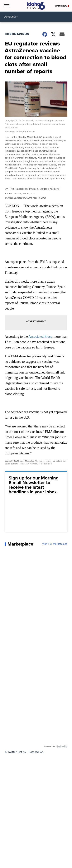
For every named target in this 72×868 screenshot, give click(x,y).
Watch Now (62, 6)
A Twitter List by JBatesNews (24, 752)
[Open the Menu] (6, 6)
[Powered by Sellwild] (62, 746)
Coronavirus (17, 34)
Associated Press (40, 337)
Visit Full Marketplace (55, 544)
